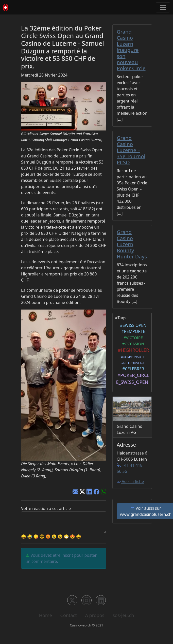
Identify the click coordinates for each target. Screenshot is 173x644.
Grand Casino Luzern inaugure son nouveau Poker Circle (131, 50)
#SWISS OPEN (132, 325)
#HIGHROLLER (132, 350)
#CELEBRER (132, 369)
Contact (69, 615)
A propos (95, 615)
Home (46, 615)
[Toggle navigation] (163, 7)
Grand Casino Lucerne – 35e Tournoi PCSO (131, 150)
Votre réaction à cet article (46, 508)
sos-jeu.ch (123, 615)
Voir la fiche (130, 481)
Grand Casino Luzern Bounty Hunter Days (132, 244)
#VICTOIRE (132, 338)
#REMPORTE (132, 331)
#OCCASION (132, 344)
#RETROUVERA (132, 363)
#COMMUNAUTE (132, 357)
